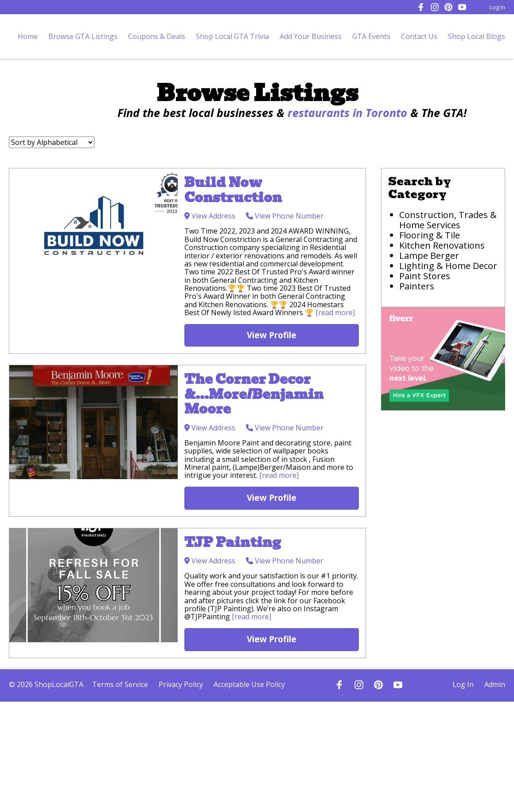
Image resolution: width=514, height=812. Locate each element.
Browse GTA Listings (83, 36)
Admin (495, 684)
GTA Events (371, 36)
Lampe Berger (429, 256)
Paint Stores (425, 276)
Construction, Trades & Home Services (448, 220)
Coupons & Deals (157, 36)
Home (28, 36)
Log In (497, 7)
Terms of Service (120, 684)
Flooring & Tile (430, 235)
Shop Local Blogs (477, 36)
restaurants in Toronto (347, 113)
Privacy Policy (181, 684)
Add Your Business (311, 36)
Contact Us (419, 36)
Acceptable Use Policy (249, 684)
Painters (417, 286)
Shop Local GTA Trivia (232, 36)
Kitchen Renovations (442, 245)
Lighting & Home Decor (448, 266)
